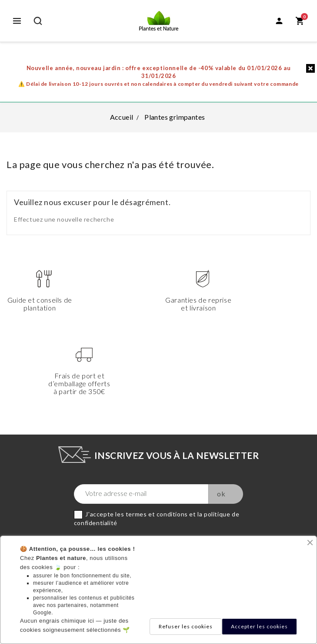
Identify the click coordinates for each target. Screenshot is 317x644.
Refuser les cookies (186, 626)
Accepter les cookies (259, 626)
